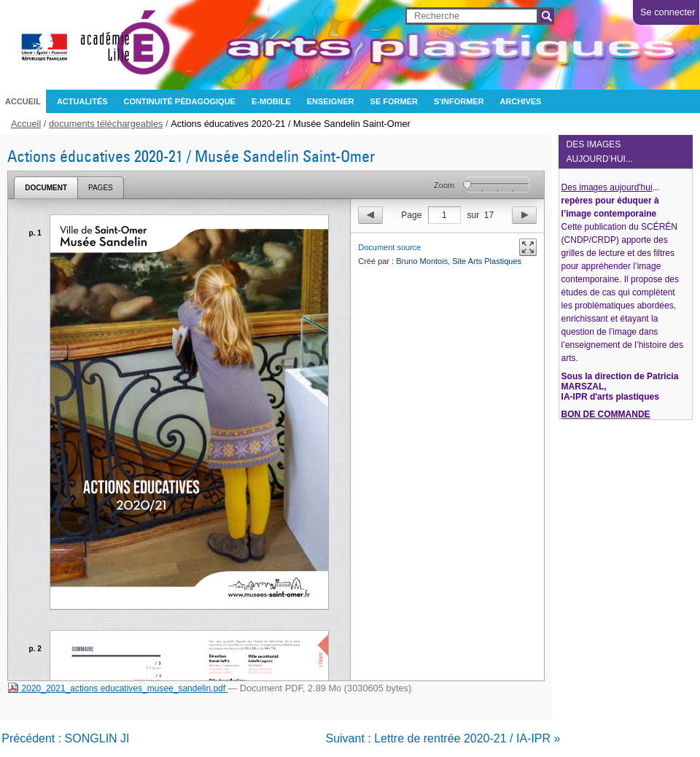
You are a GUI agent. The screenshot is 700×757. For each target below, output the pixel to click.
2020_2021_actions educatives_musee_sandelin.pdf (117, 688)
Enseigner (331, 101)
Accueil (23, 101)
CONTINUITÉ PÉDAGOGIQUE (180, 101)
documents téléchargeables (106, 124)
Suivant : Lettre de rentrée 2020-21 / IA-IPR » (443, 738)
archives (521, 101)
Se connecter (668, 12)
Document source (389, 247)
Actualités (82, 101)
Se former (394, 101)
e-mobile (271, 101)
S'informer (459, 101)
